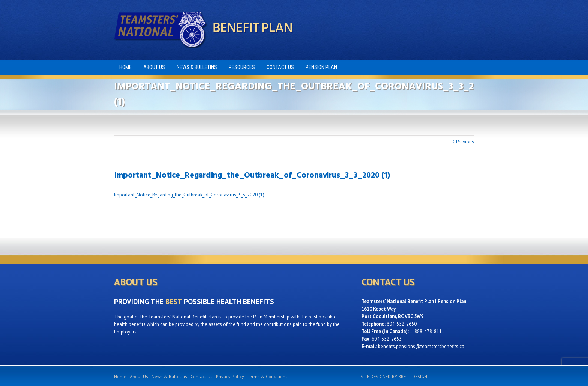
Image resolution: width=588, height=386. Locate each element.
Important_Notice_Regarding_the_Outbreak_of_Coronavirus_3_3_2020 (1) (189, 195)
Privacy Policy (230, 376)
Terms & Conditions (268, 376)
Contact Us (202, 376)
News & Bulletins (169, 376)
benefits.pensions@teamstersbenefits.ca (421, 346)
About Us (139, 376)
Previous (465, 142)
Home (120, 376)
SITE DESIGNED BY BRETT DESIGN (394, 376)
